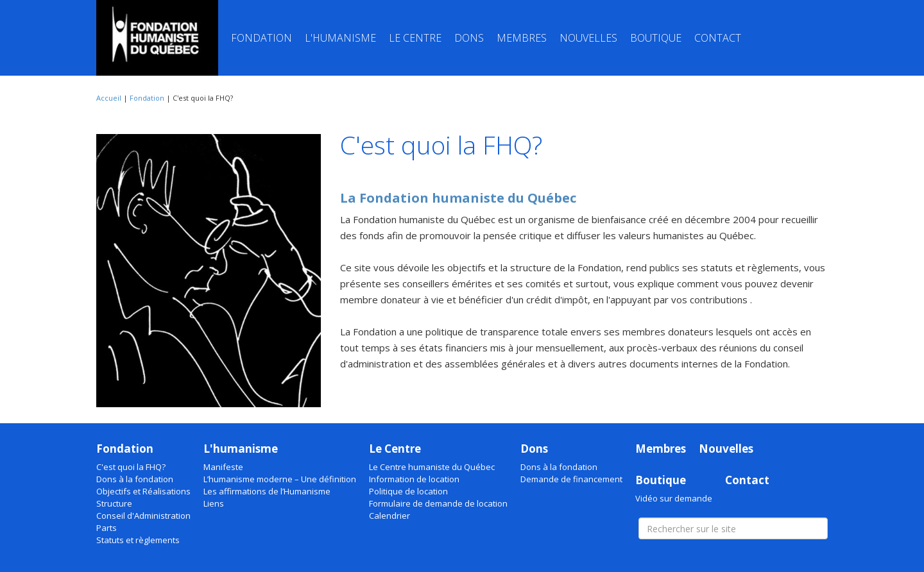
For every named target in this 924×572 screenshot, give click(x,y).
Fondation (261, 38)
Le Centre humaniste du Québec (432, 467)
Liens (214, 503)
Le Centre (415, 38)
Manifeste (223, 467)
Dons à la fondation (135, 479)
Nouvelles (588, 38)
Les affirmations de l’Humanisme (267, 491)
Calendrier (389, 516)
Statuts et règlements (138, 540)
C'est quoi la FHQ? (131, 467)
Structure (114, 503)
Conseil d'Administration (143, 516)
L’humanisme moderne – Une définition (280, 479)
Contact (718, 38)
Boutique (656, 38)
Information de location (414, 479)
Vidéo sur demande (674, 498)
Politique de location (408, 491)
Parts (107, 528)
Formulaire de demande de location (438, 503)
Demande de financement (571, 479)
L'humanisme (340, 38)
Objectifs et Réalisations (143, 491)
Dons (469, 38)
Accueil (109, 98)
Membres (522, 38)
